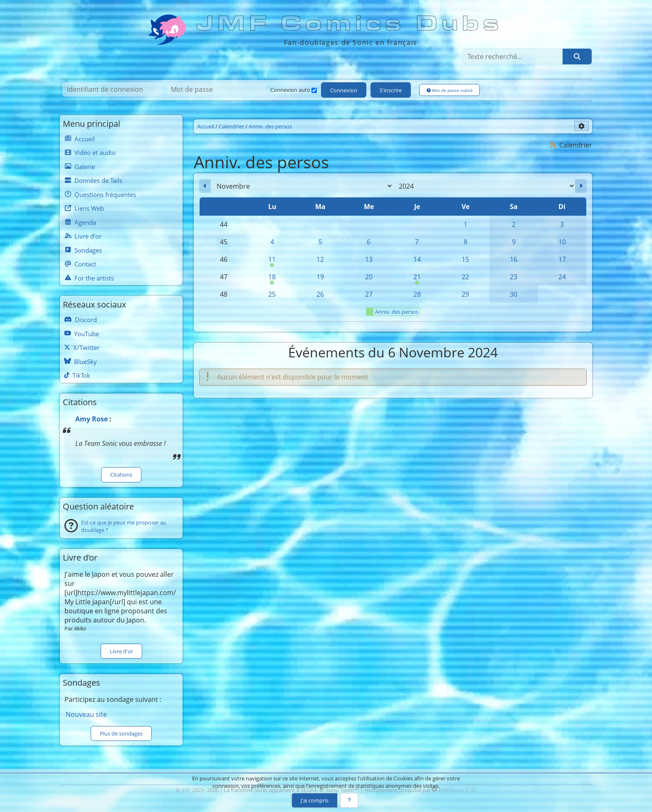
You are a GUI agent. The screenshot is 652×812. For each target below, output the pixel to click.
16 (514, 259)
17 (562, 259)
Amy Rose (91, 419)
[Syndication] (553, 145)
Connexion (344, 90)
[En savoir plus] (349, 800)
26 (320, 294)
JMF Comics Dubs (350, 24)
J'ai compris (315, 800)
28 (417, 294)
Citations (121, 475)
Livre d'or (121, 651)
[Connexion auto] (314, 90)
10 (562, 242)
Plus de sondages (121, 733)
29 (465, 294)
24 (562, 277)
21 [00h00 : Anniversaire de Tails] (417, 279)
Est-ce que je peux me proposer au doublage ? (124, 526)
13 (369, 259)
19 (320, 277)
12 (320, 259)
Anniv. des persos (392, 312)
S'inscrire (391, 90)
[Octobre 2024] (205, 186)
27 (369, 294)
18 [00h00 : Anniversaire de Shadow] (272, 279)
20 (369, 277)
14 (417, 259)
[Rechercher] (577, 57)
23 (514, 277)
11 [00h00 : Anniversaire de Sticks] (272, 261)
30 (514, 294)
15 (465, 259)
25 (272, 294)
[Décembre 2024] (581, 186)
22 (465, 277)
